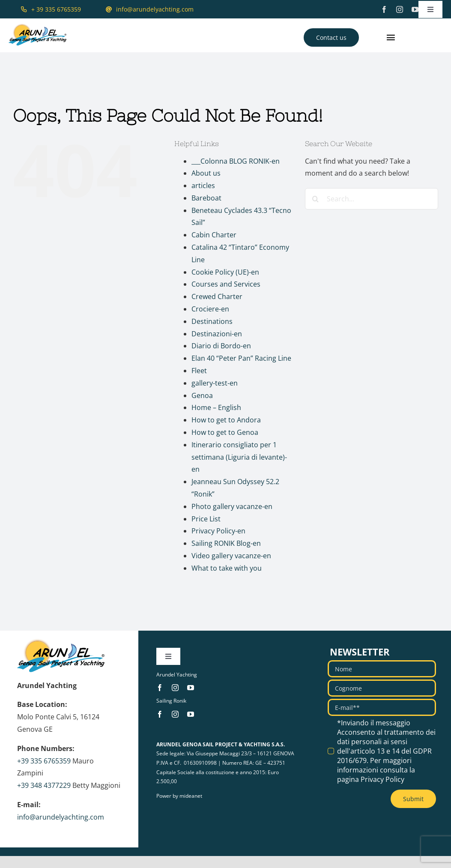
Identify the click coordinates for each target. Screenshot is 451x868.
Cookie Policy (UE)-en (225, 272)
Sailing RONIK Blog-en (226, 543)
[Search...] (372, 199)
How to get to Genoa (225, 432)
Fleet (199, 371)
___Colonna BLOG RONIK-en (236, 161)
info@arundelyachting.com (61, 817)
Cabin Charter (214, 235)
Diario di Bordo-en (221, 346)
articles (203, 186)
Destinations (212, 321)
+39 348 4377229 (44, 785)
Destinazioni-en (217, 334)
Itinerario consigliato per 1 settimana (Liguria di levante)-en (239, 457)
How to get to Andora (226, 420)
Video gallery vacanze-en (231, 556)
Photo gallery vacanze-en (232, 506)
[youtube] (415, 9)
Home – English (216, 407)
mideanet (191, 796)
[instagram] (400, 9)
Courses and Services (226, 284)
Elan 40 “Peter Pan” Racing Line (241, 358)
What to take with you (227, 568)
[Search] (316, 199)
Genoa (202, 395)
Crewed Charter (217, 296)
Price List (206, 519)
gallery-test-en (215, 383)
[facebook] (384, 9)
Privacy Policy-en (218, 531)
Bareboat (206, 198)
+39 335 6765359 (44, 761)
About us (206, 173)
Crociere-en (210, 309)
